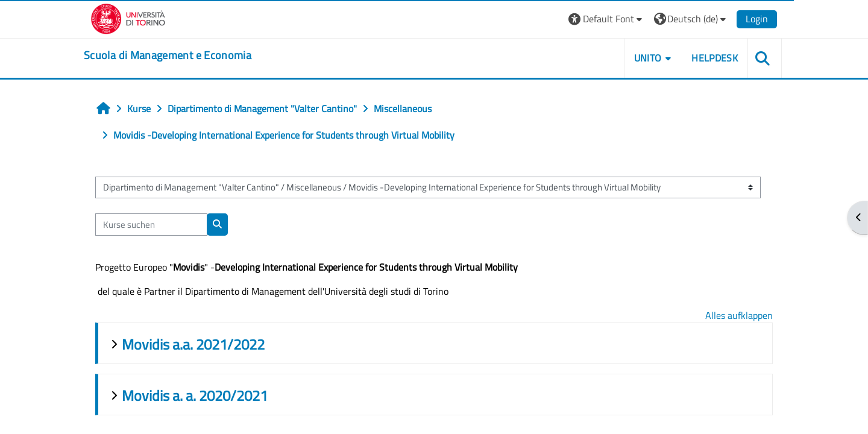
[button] (607, 19)
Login (757, 19)
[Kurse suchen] (151, 225)
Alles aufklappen (739, 315)
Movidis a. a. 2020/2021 (195, 395)
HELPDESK (715, 58)
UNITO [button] (648, 58)
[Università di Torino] (128, 17)
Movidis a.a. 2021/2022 (193, 344)
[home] (168, 55)
